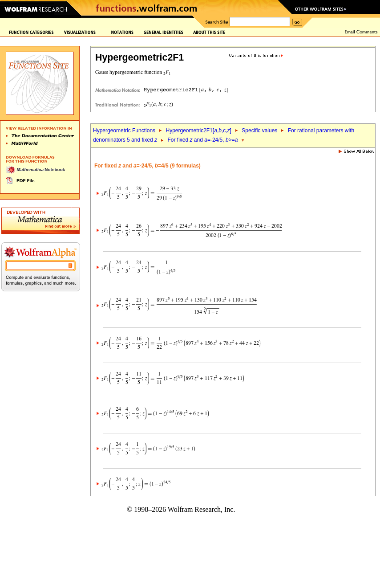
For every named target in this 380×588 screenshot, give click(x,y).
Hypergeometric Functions (124, 131)
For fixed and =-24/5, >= (203, 140)
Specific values (259, 131)
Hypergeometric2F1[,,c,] (198, 131)
